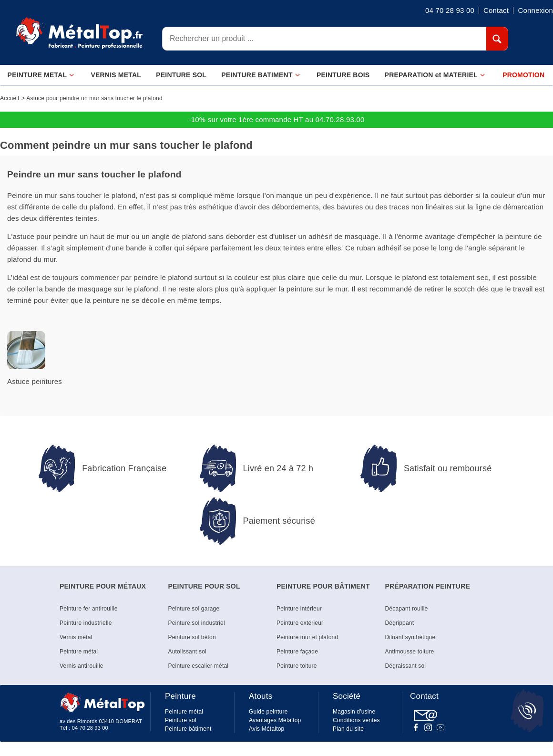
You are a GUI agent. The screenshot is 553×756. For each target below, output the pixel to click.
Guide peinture (268, 712)
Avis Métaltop (266, 729)
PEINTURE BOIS (343, 75)
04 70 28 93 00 (90, 728)
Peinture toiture (297, 666)
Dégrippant (400, 623)
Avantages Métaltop (275, 720)
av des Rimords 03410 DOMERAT (101, 721)
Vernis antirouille (82, 666)
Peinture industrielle (86, 623)
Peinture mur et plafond (307, 637)
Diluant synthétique (410, 637)
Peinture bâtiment (188, 729)
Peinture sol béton (192, 637)
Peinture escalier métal (199, 666)
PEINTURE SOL (181, 75)
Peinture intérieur (299, 609)
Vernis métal (76, 637)
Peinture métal (79, 652)
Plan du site (348, 729)
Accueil (10, 98)
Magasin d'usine (354, 712)
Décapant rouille (407, 609)
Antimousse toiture (410, 652)
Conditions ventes (356, 720)
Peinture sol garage (194, 609)
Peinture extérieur (300, 623)
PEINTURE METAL (41, 75)
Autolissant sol (187, 652)
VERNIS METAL (116, 75)
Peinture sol (181, 720)
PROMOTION (523, 75)
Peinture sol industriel (197, 623)
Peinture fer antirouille (89, 609)
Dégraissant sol (406, 666)
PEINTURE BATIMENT (261, 75)
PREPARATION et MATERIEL (435, 75)
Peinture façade (297, 652)
